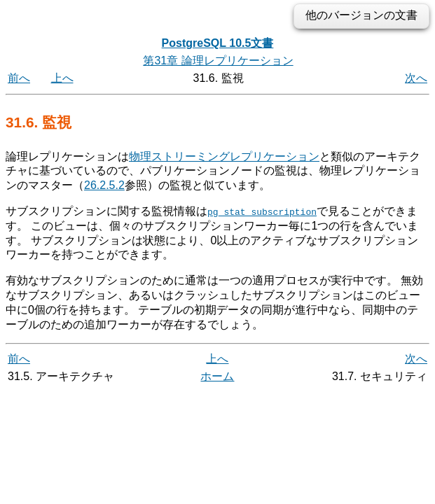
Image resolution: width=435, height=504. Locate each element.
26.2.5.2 (104, 185)
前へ (19, 78)
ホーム (217, 376)
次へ (416, 78)
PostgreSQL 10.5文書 (218, 43)
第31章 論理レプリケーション (218, 61)
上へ (62, 78)
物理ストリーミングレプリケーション (224, 156)
